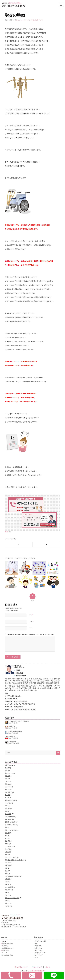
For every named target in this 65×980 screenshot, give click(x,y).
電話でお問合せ (13, 976)
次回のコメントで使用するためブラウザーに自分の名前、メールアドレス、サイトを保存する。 (31, 635)
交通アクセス (39, 948)
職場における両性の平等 (12, 898)
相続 (6, 901)
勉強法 (7, 844)
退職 (6, 874)
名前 (31, 615)
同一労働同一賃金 (10, 825)
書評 (6, 768)
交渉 (6, 882)
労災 (33, 20)
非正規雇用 (8, 792)
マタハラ (7, 863)
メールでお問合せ (35, 976)
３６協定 (7, 795)
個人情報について (40, 953)
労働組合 (7, 890)
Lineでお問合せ (56, 976)
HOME (4, 941)
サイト (31, 628)
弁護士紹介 (5, 946)
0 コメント (20, 20)
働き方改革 (8, 814)
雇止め (7, 789)
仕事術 (7, 852)
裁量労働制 (8, 819)
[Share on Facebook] (19, 545)
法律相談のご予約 (7, 955)
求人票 (7, 798)
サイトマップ (39, 955)
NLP (6, 838)
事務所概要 (38, 946)
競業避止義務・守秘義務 (12, 876)
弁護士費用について (8, 948)
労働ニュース (9, 773)
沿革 (36, 943)
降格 (6, 893)
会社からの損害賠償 (11, 830)
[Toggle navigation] (61, 5)
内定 (6, 836)
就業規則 (7, 808)
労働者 (7, 833)
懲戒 (6, 855)
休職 (6, 806)
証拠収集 (7, 841)
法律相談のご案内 (7, 943)
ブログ (7, 781)
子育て (7, 903)
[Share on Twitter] (46, 545)
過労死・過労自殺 (10, 822)
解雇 (6, 811)
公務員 (7, 884)
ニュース (5, 953)
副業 (6, 868)
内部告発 (7, 865)
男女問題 (7, 849)
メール (31, 621)
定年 (6, 827)
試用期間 (7, 879)
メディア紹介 (39, 950)
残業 (6, 779)
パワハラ (7, 803)
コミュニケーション (11, 857)
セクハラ (7, 787)
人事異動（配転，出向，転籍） (14, 860)
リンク (37, 958)
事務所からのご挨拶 (41, 941)
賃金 (6, 871)
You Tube (8, 906)
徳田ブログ (39, 20)
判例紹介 (7, 776)
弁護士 (7, 895)
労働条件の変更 (9, 800)
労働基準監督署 (9, 817)
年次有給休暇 (9, 887)
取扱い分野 (5, 950)
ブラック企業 (9, 846)
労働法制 (7, 784)
